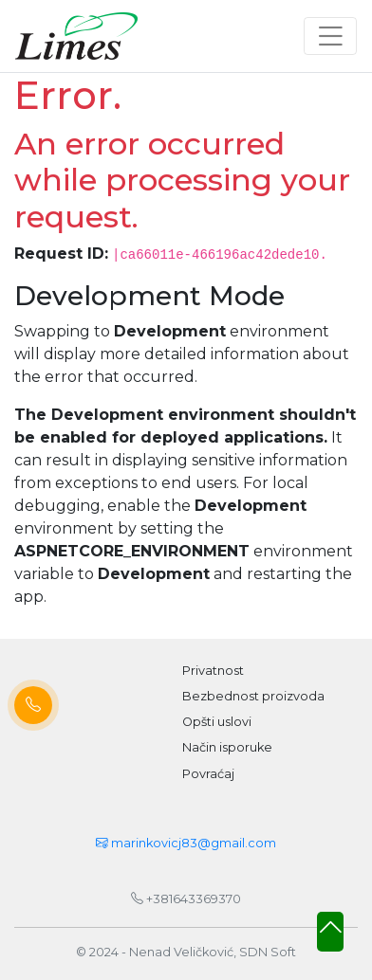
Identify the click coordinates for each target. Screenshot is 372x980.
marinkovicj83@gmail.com (186, 843)
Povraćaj (208, 774)
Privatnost (213, 671)
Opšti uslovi (217, 722)
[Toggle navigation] (330, 36)
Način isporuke (227, 747)
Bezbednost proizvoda (253, 696)
